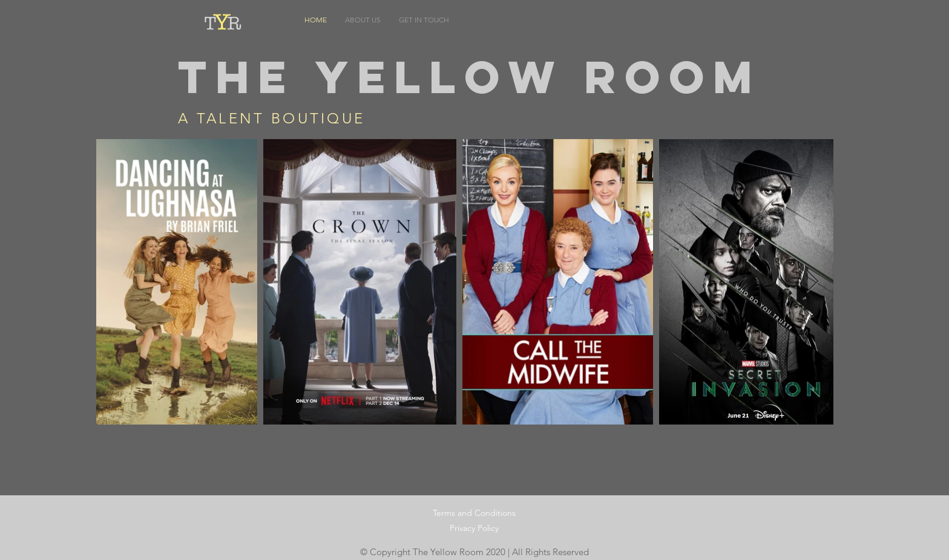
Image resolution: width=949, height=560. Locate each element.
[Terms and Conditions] (474, 513)
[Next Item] (813, 282)
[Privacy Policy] (474, 528)
